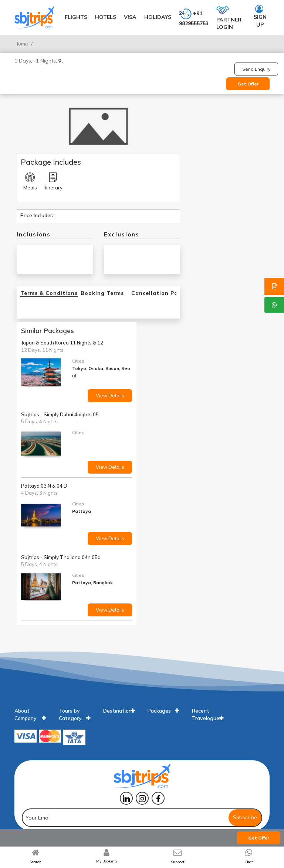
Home (21, 44)
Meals (30, 182)
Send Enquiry (256, 69)
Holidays (158, 17)
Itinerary (53, 182)
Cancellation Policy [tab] (160, 293)
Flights (76, 17)
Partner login (229, 17)
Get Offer (248, 84)
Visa (130, 17)
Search (35, 862)
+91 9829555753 (194, 17)
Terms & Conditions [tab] (49, 293)
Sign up (260, 16)
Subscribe (245, 817)
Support (178, 862)
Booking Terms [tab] (102, 293)
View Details (110, 396)
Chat (249, 862)
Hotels (106, 17)
